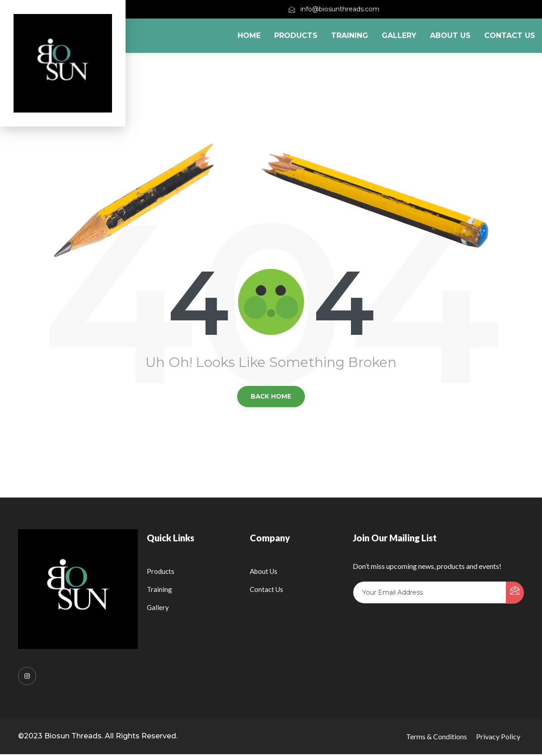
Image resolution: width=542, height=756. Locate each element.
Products (296, 35)
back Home (271, 397)
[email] (430, 594)
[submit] (515, 594)
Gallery (399, 35)
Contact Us (510, 35)
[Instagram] (27, 678)
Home (249, 35)
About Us (450, 35)
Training (350, 35)
